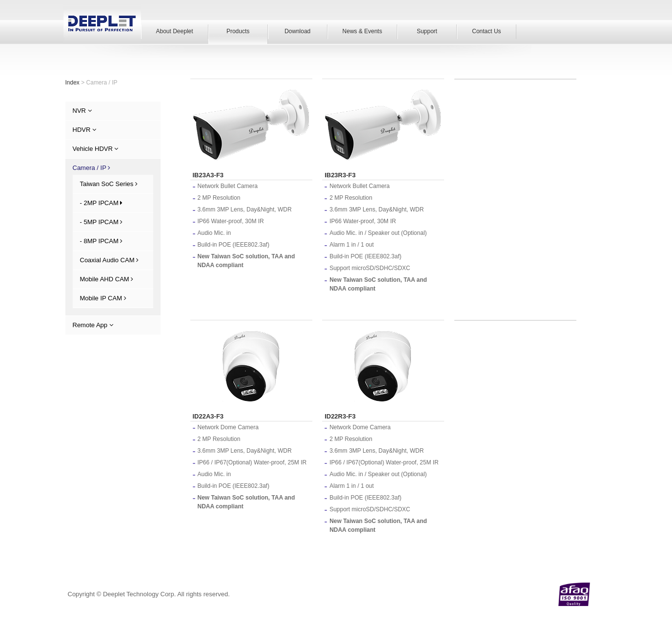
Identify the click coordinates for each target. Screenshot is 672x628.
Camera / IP (92, 168)
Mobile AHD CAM (107, 279)
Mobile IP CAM (103, 298)
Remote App (93, 325)
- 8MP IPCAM (102, 241)
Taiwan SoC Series (109, 184)
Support (427, 31)
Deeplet (102, 23)
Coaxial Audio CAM (110, 260)
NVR (82, 111)
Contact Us (486, 31)
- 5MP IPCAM (102, 222)
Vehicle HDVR (96, 149)
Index (72, 83)
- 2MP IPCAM (102, 203)
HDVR (84, 130)
